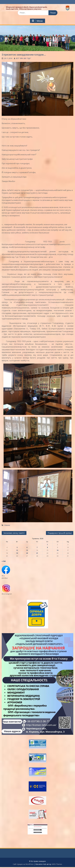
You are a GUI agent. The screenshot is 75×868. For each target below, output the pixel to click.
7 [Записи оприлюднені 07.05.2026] (37, 547)
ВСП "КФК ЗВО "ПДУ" (23, 58)
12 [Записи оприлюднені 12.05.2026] (17, 550)
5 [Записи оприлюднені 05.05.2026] (17, 547)
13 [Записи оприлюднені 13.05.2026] (27, 550)
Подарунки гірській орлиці (60, 533)
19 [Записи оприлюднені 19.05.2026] (17, 553)
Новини (7, 525)
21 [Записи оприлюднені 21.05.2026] (37, 553)
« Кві (4, 561)
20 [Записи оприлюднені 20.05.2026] (27, 553)
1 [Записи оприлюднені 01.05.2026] (47, 545)
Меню (37, 21)
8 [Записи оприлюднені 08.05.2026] (47, 547)
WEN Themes (57, 864)
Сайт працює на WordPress (23, 864)
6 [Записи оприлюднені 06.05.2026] (27, 547)
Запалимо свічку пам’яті (14, 533)
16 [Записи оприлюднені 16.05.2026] (58, 550)
